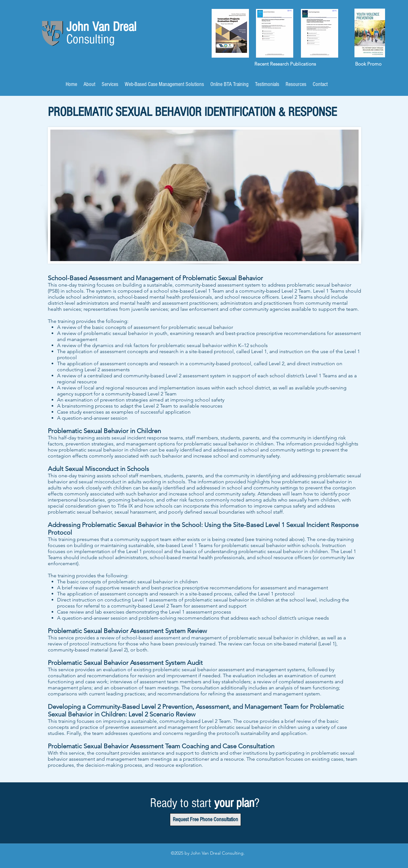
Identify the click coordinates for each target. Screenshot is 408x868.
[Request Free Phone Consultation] (205, 820)
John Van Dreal (103, 27)
